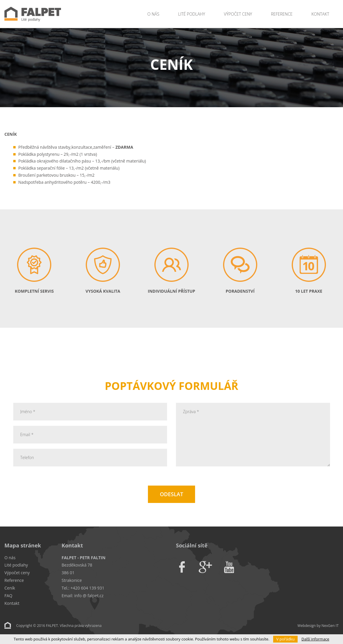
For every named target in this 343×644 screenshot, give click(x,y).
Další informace (315, 639)
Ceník (10, 588)
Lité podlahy (192, 14)
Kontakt (320, 14)
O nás (153, 14)
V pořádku (285, 639)
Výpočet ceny (238, 14)
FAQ (8, 596)
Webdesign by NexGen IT (318, 626)
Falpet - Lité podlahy (56, 14)
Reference (282, 14)
